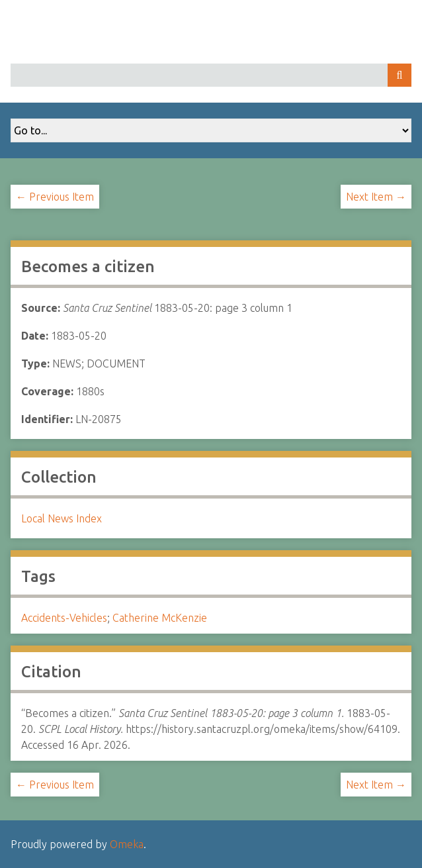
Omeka (127, 844)
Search (400, 75)
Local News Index (62, 518)
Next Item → (376, 197)
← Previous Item (55, 197)
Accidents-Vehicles (64, 618)
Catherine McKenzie (160, 618)
